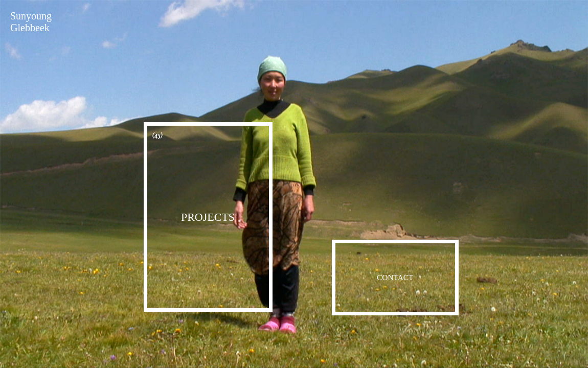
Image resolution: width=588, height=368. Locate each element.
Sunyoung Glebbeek (31, 22)
